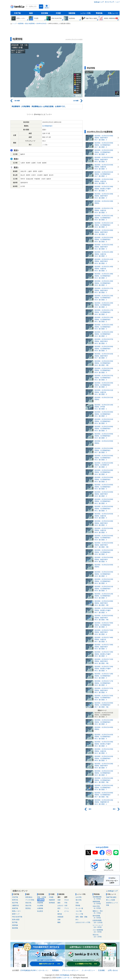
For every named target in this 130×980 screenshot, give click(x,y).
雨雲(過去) (29, 897)
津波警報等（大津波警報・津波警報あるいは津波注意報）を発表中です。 (39, 106)
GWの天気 (99, 907)
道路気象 (15, 925)
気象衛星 (52, 900)
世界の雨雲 (16, 920)
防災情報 (45, 13)
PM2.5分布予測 (17, 917)
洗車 (59, 920)
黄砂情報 (15, 928)
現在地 (47, 8)
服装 (59, 903)
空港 (77, 903)
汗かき (67, 900)
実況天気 (28, 903)
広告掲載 (101, 970)
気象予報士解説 (111, 897)
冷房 (66, 905)
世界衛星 (52, 903)
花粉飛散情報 (99, 898)
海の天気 (79, 900)
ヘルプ (117, 2)
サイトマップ (109, 2)
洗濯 (59, 900)
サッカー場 (79, 908)
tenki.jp (18, 7)
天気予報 (17, 13)
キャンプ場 (79, 914)
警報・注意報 (42, 897)
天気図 (58, 13)
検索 (41, 7)
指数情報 (72, 13)
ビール (67, 911)
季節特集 (99, 13)
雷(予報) (15, 922)
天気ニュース (113, 13)
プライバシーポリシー (70, 970)
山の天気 (79, 897)
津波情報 (40, 903)
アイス (67, 908)
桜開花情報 (99, 903)
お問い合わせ (113, 970)
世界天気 (15, 900)
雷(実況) (28, 908)
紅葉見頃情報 (99, 921)
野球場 (78, 905)
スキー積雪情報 (99, 931)
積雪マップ (16, 914)
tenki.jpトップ (99, 2)
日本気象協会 (26, 970)
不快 (66, 903)
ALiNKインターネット (39, 970)
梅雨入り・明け (99, 912)
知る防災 (40, 911)
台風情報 (40, 908)
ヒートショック (99, 926)
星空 (59, 908)
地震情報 (41, 900)
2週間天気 (15, 905)
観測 (31, 13)
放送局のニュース (112, 903)
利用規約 (56, 970)
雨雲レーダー (16, 911)
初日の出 (99, 936)
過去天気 (28, 905)
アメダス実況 (30, 900)
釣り (77, 920)
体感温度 (60, 917)
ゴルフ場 (79, 911)
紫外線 (60, 914)
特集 (108, 905)
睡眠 (59, 922)
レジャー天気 (86, 13)
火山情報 (40, 905)
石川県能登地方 (47, 126)
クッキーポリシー (88, 970)
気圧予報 (15, 903)
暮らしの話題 (111, 900)
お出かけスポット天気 (83, 922)
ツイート (30, 114)
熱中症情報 (99, 917)
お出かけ (60, 905)
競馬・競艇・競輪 (81, 917)
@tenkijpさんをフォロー (43, 114)
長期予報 (15, 908)
